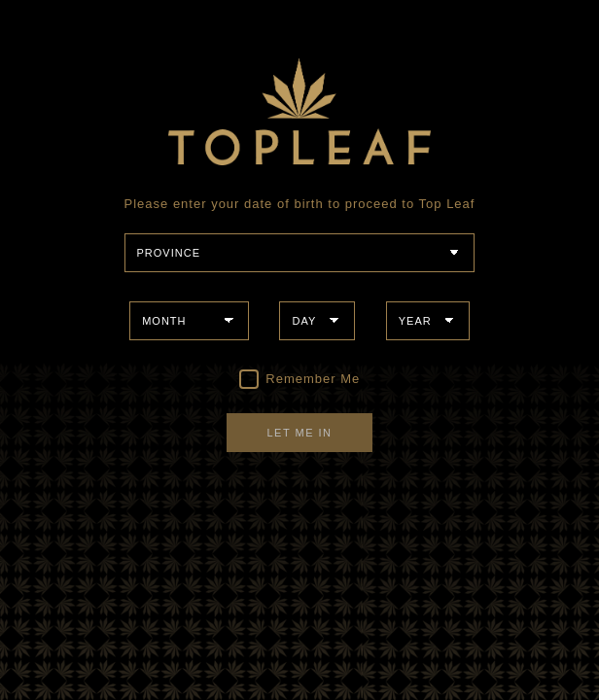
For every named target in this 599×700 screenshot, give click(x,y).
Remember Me (300, 379)
